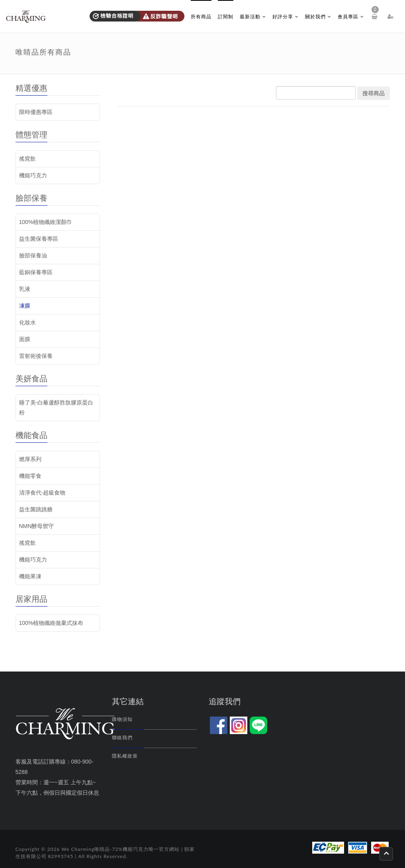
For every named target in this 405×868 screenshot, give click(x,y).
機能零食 (30, 476)
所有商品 (201, 17)
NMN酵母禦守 (37, 526)
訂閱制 (226, 17)
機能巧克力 (33, 175)
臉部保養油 (33, 255)
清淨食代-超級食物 (42, 493)
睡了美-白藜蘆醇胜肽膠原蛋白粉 (56, 407)
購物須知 (122, 719)
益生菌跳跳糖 (36, 509)
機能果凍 (30, 576)
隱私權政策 (125, 756)
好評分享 (286, 17)
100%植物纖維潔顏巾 (46, 222)
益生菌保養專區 (39, 239)
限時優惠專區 (36, 112)
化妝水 (27, 322)
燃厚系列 (30, 459)
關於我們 (318, 17)
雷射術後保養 (36, 356)
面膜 (25, 339)
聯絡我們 (122, 738)
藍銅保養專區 (36, 272)
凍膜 (25, 306)
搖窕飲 (27, 159)
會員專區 (351, 17)
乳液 (25, 289)
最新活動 (253, 17)
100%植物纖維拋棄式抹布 (51, 623)
